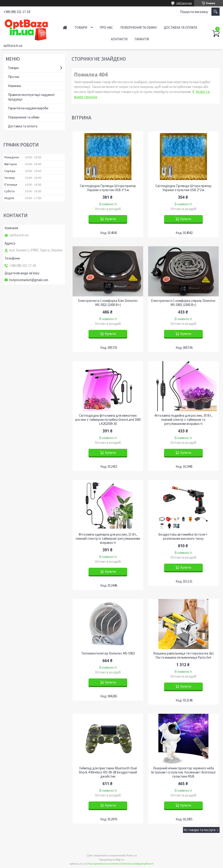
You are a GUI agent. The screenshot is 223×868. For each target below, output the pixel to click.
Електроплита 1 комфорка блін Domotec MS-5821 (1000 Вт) (108, 303)
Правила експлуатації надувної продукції (31, 97)
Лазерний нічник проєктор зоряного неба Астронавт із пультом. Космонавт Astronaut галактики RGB (183, 772)
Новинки (14, 86)
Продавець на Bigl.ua (112, 859)
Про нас (106, 27)
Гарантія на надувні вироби (28, 108)
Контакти (119, 39)
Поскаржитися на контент (103, 864)
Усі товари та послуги (200, 830)
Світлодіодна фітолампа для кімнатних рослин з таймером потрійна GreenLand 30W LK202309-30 (108, 420)
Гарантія (142, 39)
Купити (110, 219)
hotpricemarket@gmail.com (29, 280)
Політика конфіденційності (137, 864)
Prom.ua (132, 855)
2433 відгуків (184, 3)
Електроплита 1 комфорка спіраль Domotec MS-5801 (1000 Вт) (183, 303)
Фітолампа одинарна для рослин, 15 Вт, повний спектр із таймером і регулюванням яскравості (108, 539)
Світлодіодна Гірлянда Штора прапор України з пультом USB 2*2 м (183, 188)
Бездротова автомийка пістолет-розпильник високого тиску (183, 537)
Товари (81, 27)
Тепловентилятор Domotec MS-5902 (108, 653)
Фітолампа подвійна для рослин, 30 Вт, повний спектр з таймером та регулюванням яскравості (183, 420)
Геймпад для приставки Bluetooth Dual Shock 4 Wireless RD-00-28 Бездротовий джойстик (108, 772)
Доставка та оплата (180, 27)
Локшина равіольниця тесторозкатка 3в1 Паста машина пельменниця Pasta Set (183, 655)
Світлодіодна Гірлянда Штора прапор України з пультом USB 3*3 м (108, 188)
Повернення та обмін (138, 27)
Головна (65, 27)
